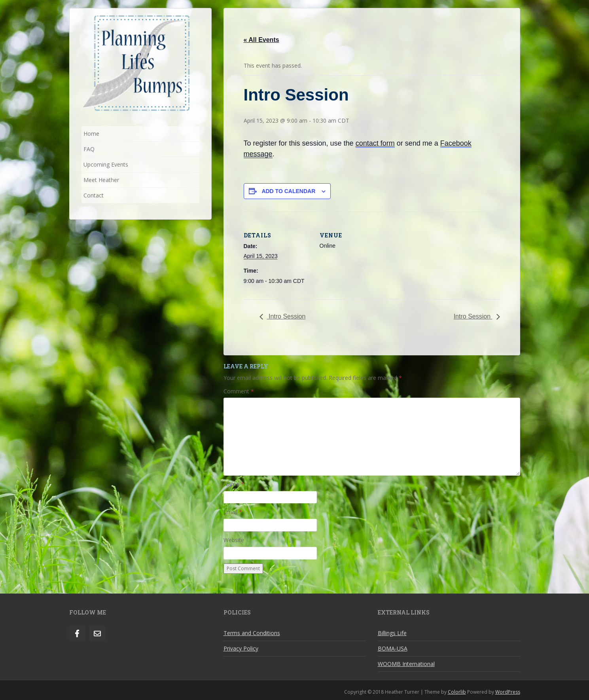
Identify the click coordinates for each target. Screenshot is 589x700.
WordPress (508, 692)
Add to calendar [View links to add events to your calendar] (288, 191)
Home (91, 134)
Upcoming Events (106, 164)
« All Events (261, 40)
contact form (375, 143)
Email (233, 512)
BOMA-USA (393, 648)
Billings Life (392, 633)
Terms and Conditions (252, 633)
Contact (94, 195)
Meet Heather (101, 180)
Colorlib (457, 692)
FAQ (89, 149)
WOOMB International (406, 664)
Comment (239, 391)
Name (234, 484)
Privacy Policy (241, 648)
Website (234, 540)
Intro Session (286, 316)
